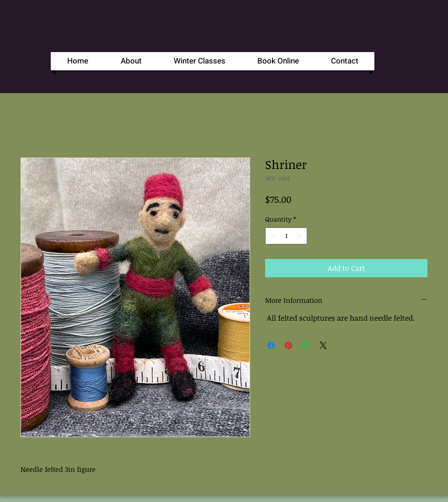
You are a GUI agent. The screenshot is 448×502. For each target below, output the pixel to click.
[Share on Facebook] (271, 345)
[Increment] (300, 236)
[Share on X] (323, 345)
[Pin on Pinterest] (288, 345)
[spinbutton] (286, 236)
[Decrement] (272, 236)
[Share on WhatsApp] (306, 345)
